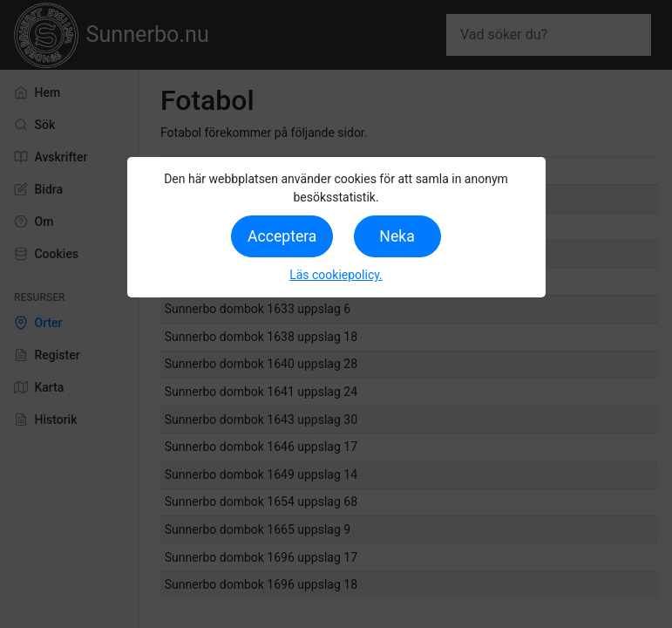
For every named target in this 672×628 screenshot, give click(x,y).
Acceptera (282, 236)
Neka (397, 236)
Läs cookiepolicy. (336, 275)
